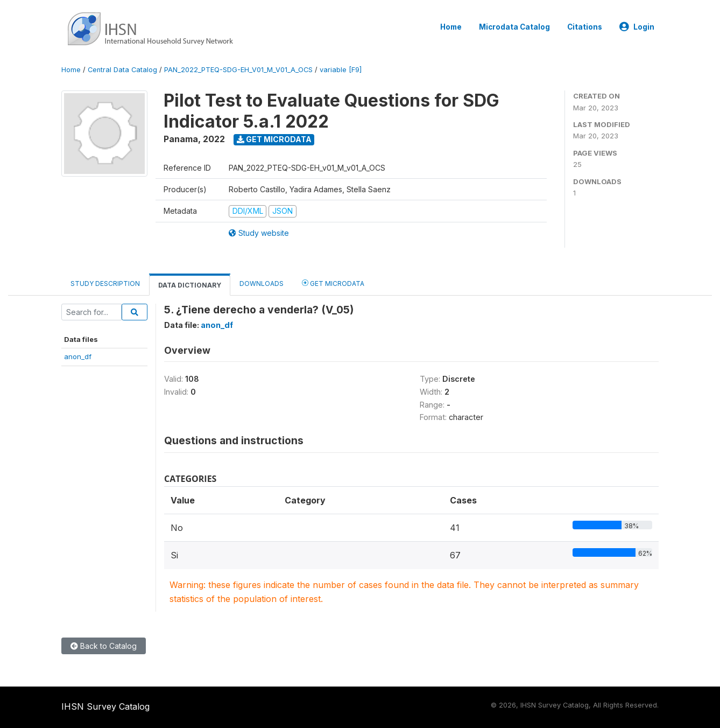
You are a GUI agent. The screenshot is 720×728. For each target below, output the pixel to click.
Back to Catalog (104, 646)
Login (637, 27)
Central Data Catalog (122, 70)
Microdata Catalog (514, 27)
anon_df (78, 356)
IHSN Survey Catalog (105, 706)
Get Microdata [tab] (333, 283)
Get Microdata (274, 139)
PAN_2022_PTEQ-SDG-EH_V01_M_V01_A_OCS (238, 70)
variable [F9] (341, 70)
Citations (585, 27)
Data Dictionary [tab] (190, 285)
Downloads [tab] (262, 283)
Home (451, 27)
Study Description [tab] (105, 283)
